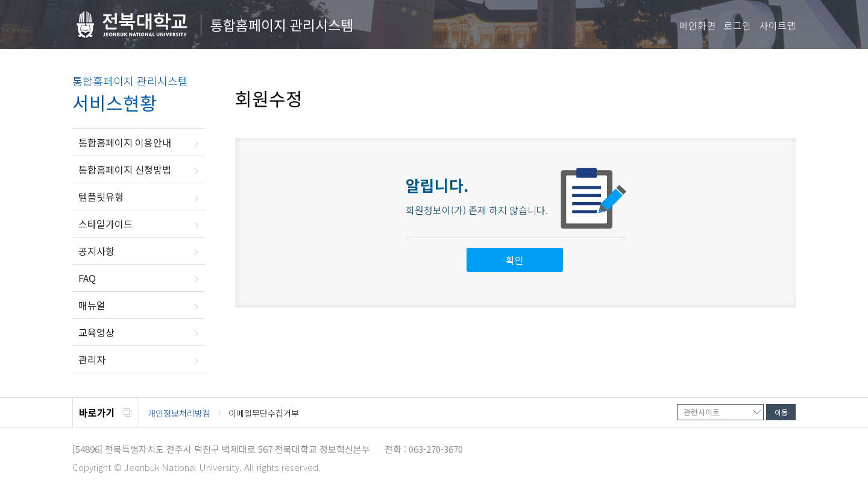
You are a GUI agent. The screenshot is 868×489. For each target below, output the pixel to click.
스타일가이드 (105, 224)
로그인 (737, 25)
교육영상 (96, 332)
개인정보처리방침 (179, 413)
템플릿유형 (101, 197)
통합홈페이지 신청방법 (125, 169)
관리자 (92, 359)
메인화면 (697, 25)
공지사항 (96, 251)
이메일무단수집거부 (264, 413)
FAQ (87, 278)
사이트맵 (778, 25)
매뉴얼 (92, 305)
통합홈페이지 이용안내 (125, 142)
